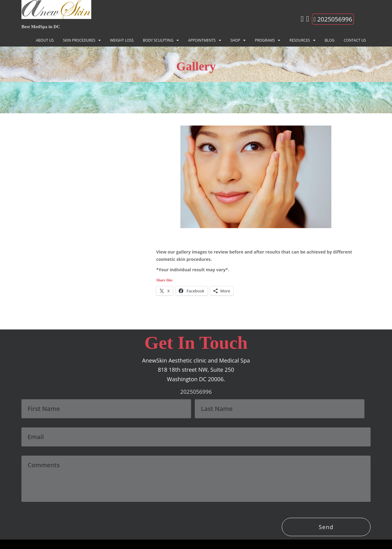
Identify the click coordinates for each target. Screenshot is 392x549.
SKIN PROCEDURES (79, 40)
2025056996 (333, 19)
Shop (235, 40)
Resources (300, 40)
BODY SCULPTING (158, 40)
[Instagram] (302, 20)
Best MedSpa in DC (41, 27)
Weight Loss (122, 40)
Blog (330, 40)
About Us (45, 40)
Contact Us (355, 40)
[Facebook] (308, 20)
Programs (265, 40)
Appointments (202, 40)
